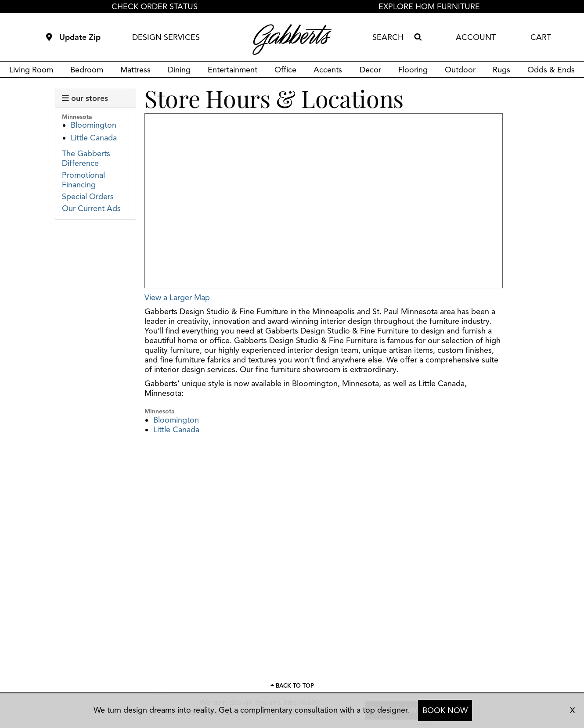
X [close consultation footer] (572, 710)
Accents (328, 70)
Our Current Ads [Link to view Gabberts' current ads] (91, 208)
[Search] (418, 37)
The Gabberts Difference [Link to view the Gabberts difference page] (86, 158)
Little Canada (94, 138)
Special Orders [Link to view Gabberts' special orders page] (88, 197)
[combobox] (391, 37)
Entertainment (233, 70)
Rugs (501, 70)
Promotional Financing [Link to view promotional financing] (83, 180)
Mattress (135, 70)
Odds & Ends (551, 70)
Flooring (413, 70)
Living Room (31, 70)
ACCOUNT (476, 37)
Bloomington (94, 125)
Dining (179, 70)
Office (285, 70)
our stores (85, 98)
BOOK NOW (445, 710)
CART (541, 37)
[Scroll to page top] (292, 686)
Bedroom (87, 70)
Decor (370, 70)
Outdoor (460, 70)
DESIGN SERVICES (166, 37)
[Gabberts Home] (292, 39)
